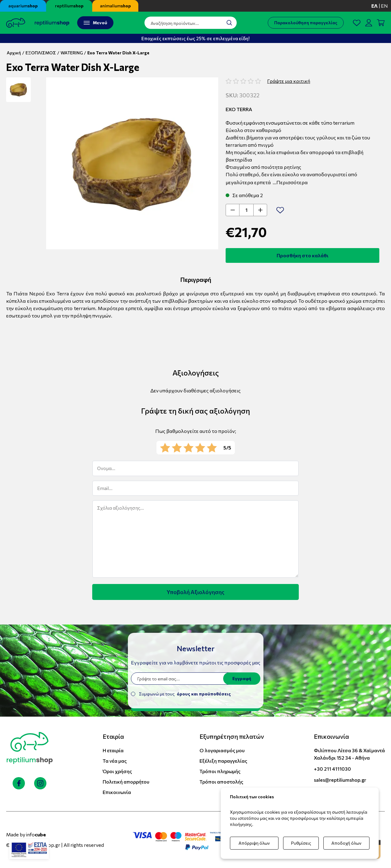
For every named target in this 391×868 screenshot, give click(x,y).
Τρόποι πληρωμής (220, 771)
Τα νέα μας (115, 761)
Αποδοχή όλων (346, 843)
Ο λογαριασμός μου (222, 750)
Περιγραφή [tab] (196, 279)
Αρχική (14, 53)
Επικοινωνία (117, 792)
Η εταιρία (113, 750)
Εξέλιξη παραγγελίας (223, 761)
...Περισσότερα (290, 182)
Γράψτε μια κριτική (289, 81)
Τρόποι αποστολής (221, 782)
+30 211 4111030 (332, 769)
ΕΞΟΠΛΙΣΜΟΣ (41, 53)
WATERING (72, 53)
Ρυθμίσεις (301, 843)
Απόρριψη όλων (254, 843)
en (384, 6)
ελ (375, 6)
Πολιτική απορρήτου (126, 782)
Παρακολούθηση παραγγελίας (306, 23)
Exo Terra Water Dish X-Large (118, 53)
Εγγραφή (242, 678)
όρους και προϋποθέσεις (204, 694)
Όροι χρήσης (117, 771)
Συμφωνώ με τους (185, 694)
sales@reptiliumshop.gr (340, 780)
